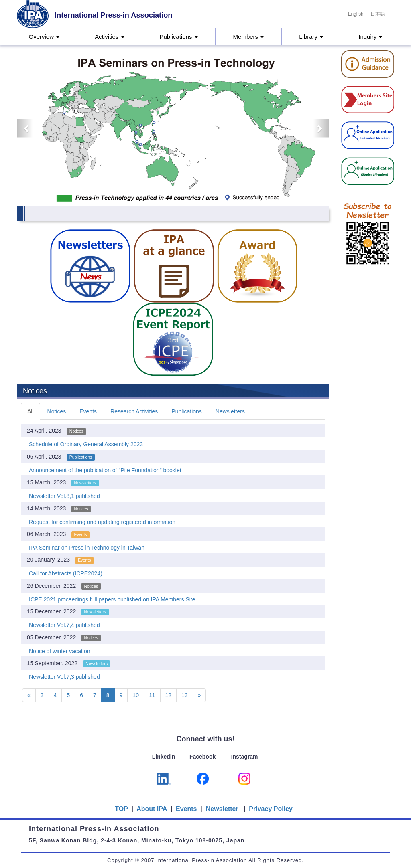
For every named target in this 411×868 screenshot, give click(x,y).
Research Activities (134, 411)
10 (136, 695)
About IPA (153, 809)
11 (152, 695)
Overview (44, 37)
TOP (121, 809)
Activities (109, 37)
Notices (57, 411)
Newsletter (222, 809)
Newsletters (230, 411)
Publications (179, 37)
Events (88, 411)
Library (311, 37)
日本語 (378, 14)
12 (169, 695)
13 (185, 695)
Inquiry (370, 37)
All (31, 411)
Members (249, 37)
